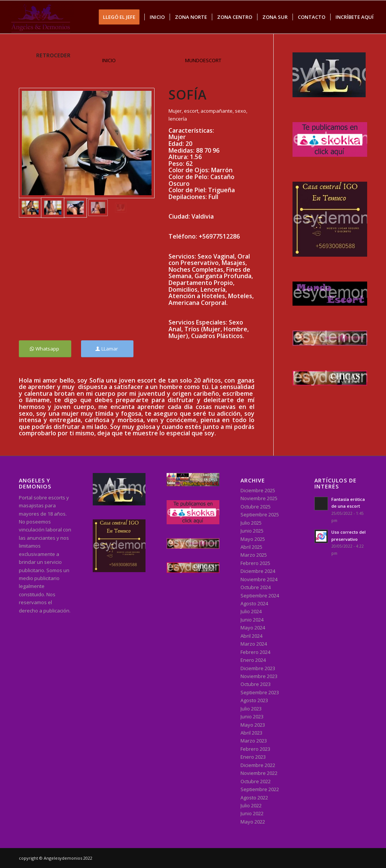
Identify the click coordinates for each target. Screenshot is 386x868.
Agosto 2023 (254, 700)
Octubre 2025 (256, 507)
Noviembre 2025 (259, 498)
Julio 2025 (251, 523)
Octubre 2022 (256, 781)
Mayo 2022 (253, 822)
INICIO (109, 60)
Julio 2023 (251, 709)
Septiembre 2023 (260, 692)
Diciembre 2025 (258, 490)
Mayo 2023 (253, 725)
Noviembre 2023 (259, 676)
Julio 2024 (251, 611)
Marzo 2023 (254, 741)
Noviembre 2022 (259, 773)
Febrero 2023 (255, 749)
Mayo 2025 (253, 539)
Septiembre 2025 (260, 514)
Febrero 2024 (255, 652)
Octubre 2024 (256, 587)
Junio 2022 (252, 813)
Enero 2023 (253, 757)
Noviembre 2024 (259, 579)
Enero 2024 (253, 660)
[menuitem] (122, 17)
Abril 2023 (251, 733)
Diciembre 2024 (258, 571)
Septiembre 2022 (260, 789)
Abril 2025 (251, 547)
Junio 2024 (252, 620)
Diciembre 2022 (258, 765)
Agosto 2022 (254, 798)
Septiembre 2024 (260, 596)
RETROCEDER (53, 55)
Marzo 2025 (254, 555)
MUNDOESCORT (203, 60)
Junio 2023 (252, 716)
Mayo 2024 (253, 628)
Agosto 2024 (254, 603)
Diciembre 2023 (258, 668)
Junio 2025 (252, 531)
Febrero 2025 (255, 563)
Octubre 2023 (256, 684)
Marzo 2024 (254, 644)
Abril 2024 (251, 636)
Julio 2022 (251, 805)
